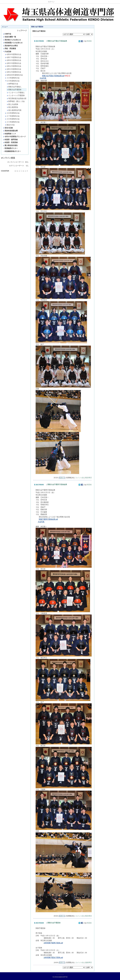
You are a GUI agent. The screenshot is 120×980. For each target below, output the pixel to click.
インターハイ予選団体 (16, 95)
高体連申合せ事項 (10, 46)
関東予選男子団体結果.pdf (48, 519)
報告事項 (88, 478)
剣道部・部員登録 (10, 142)
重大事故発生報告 (10, 145)
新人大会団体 (13, 104)
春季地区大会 (13, 84)
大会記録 (7, 52)
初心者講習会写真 (14, 110)
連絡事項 (88, 962)
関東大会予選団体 (14, 90)
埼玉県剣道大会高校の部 (17, 98)
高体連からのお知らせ (12, 40)
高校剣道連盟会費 (10, 131)
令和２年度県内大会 (13, 72)
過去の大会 (10, 125)
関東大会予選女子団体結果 (57, 41)
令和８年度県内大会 (13, 54)
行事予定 (7, 34)
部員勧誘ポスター (10, 148)
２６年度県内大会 (12, 119)
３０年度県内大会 (12, 78)
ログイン (51, 2)
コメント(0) (80, 478)
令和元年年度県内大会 (14, 75)
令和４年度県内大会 (13, 66)
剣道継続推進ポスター (12, 151)
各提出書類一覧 (10, 37)
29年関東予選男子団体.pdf (53, 943)
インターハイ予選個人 (16, 93)
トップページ (22, 31)
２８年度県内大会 (12, 113)
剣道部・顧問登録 (10, 140)
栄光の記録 (8, 128)
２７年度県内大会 (12, 116)
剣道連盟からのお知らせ (13, 43)
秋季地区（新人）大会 (16, 101)
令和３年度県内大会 (13, 69)
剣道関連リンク (10, 134)
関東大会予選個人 (14, 87)
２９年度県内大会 (12, 81)
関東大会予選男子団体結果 (57, 485)
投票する (62, 478)
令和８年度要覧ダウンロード (14, 137)
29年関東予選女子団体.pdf (53, 957)
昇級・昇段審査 (10, 49)
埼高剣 (89, 41)
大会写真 (43, 78)
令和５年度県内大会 (13, 63)
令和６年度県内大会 (13, 60)
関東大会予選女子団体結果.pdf (53, 76)
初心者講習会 (13, 107)
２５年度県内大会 (12, 122)
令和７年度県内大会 (13, 57)
